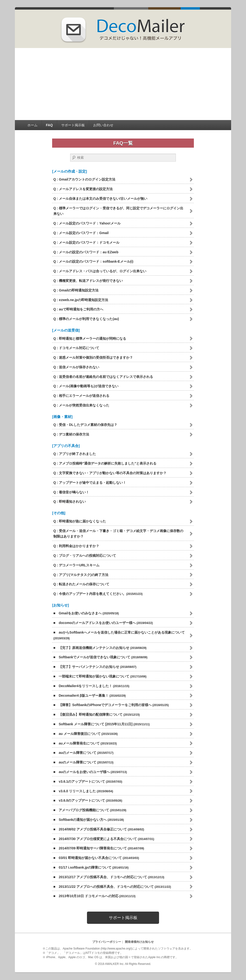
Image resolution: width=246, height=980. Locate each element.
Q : (84, 179)
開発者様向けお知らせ (139, 942)
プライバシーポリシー (107, 942)
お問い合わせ (103, 125)
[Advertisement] (123, 84)
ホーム (32, 125)
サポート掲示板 (73, 125)
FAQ (49, 125)
